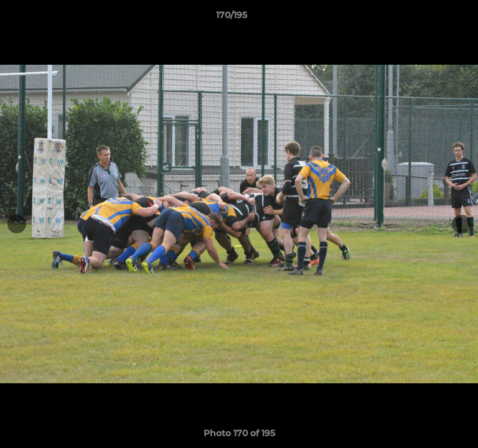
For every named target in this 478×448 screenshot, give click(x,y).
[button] (433, 18)
